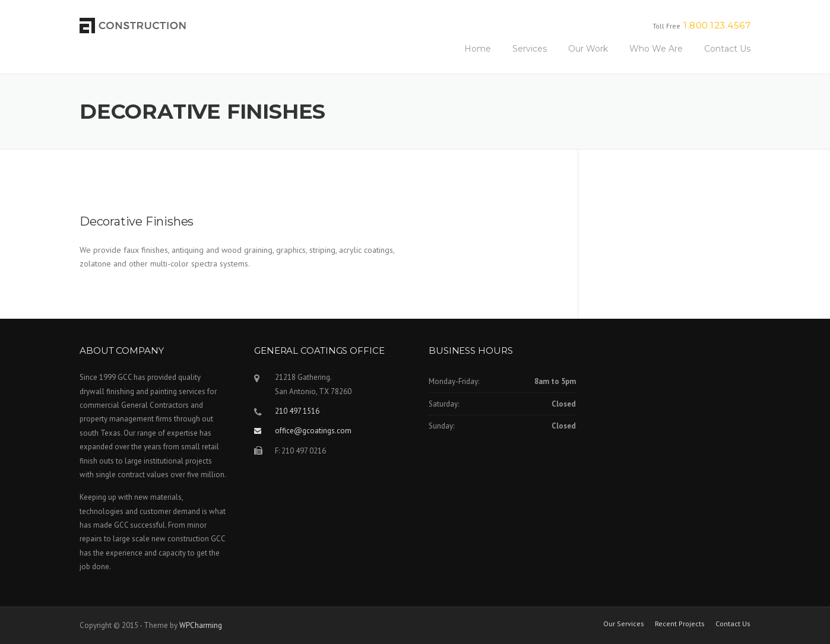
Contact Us (727, 49)
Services (530, 49)
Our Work (588, 49)
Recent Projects (680, 624)
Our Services (624, 624)
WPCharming (201, 625)
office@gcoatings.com (313, 431)
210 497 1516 (297, 411)
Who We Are (656, 49)
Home (478, 49)
